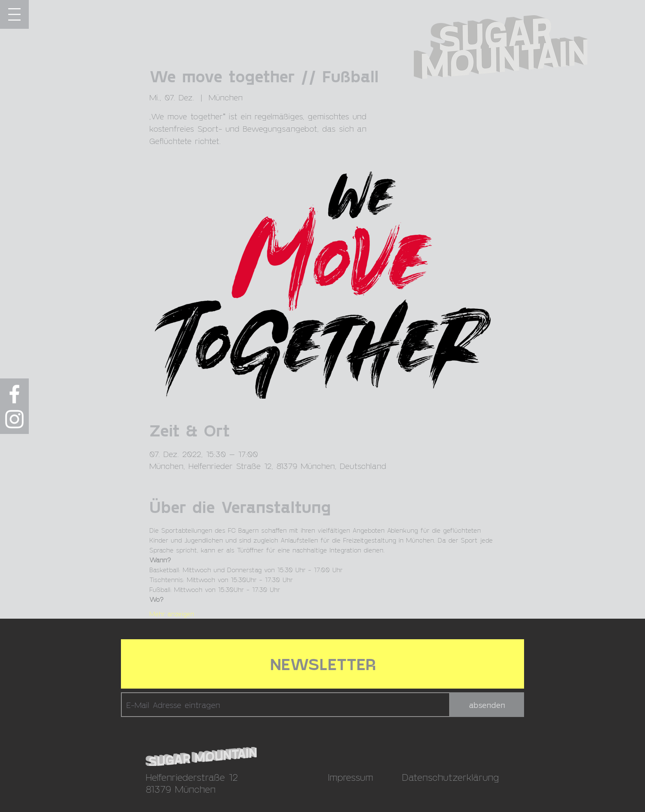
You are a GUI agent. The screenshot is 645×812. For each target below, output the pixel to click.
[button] (14, 14)
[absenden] (487, 705)
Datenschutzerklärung (450, 777)
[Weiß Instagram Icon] (14, 419)
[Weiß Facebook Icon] (14, 394)
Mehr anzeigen (172, 614)
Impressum (350, 777)
